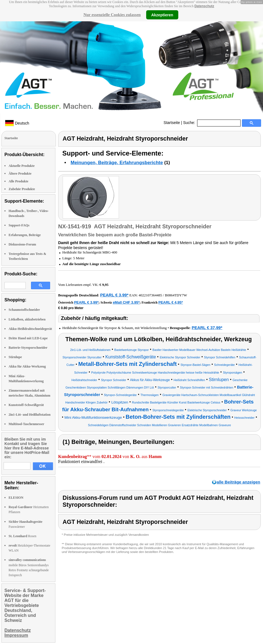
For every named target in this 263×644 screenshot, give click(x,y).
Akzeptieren (162, 15)
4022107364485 (150, 295)
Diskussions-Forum (22, 244)
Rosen (22, 536)
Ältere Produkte (20, 174)
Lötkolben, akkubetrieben (27, 319)
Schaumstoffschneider (24, 310)
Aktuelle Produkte (22, 166)
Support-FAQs (19, 225)
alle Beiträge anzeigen (238, 482)
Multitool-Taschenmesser (26, 424)
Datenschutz (204, 6)
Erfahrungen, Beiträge (25, 235)
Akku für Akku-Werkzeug (27, 366)
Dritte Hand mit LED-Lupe (28, 338)
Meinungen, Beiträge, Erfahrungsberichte (117, 163)
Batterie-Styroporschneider (28, 348)
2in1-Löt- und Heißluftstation (29, 415)
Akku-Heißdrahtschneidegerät (30, 329)
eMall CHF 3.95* (126, 302)
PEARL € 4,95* (171, 302)
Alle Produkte (18, 181)
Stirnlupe (15, 357)
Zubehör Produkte (22, 189)
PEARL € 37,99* (207, 328)
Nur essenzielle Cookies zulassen (112, 15)
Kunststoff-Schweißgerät (26, 405)
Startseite (172, 123)
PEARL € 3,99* (114, 295)
